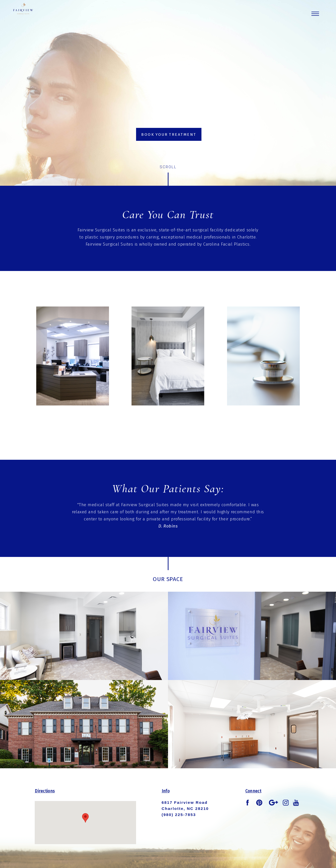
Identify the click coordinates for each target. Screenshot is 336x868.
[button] (85, 818)
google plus (273, 803)
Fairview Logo (37, 19)
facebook (248, 803)
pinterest (259, 803)
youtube (296, 803)
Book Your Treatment (169, 134)
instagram (286, 803)
